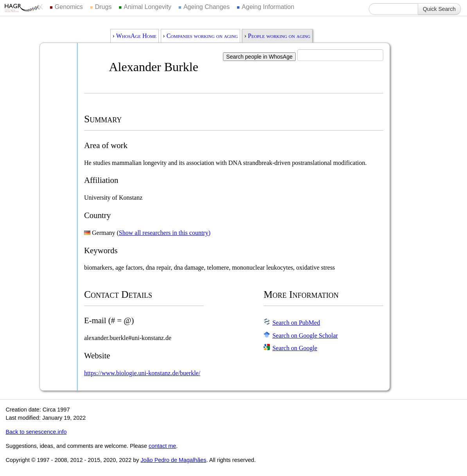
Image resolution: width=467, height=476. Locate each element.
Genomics (69, 7)
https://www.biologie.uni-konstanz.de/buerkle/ (142, 373)
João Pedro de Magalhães (173, 460)
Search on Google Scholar (305, 336)
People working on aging (279, 36)
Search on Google (295, 348)
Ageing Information (268, 7)
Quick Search (439, 9)
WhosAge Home (136, 36)
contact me (162, 446)
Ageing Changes (207, 7)
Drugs (103, 7)
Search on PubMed (296, 323)
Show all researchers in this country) (165, 233)
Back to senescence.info (36, 432)
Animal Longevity (147, 7)
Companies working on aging (202, 36)
